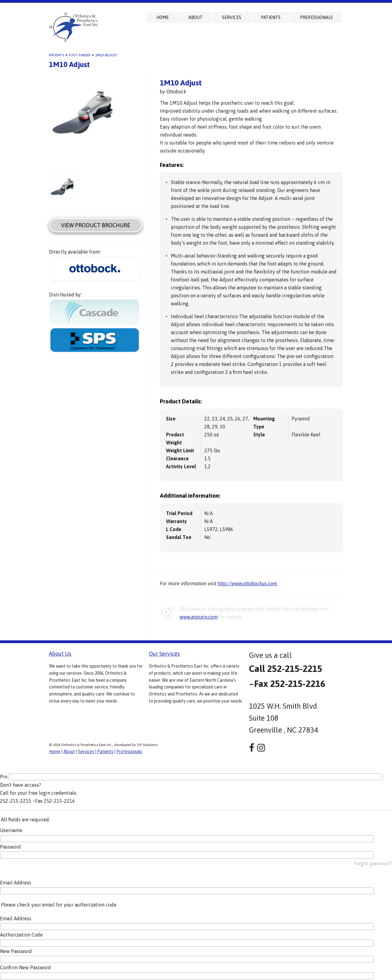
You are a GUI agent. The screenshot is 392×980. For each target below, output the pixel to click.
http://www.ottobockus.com (247, 583)
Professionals (317, 17)
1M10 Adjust (106, 55)
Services (232, 17)
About (195, 17)
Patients (271, 17)
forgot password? (373, 863)
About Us (60, 654)
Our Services (164, 654)
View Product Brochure (96, 225)
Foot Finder (80, 55)
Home (163, 17)
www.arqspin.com (199, 617)
